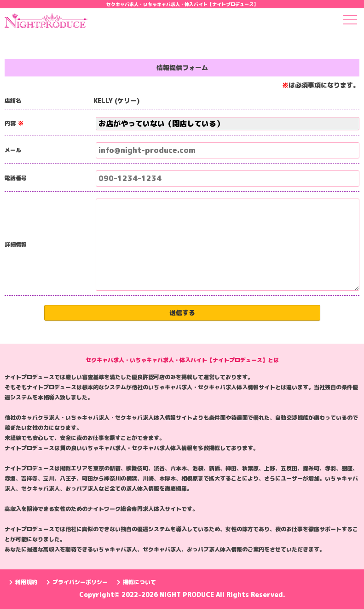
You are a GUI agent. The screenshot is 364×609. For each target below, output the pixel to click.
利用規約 (23, 582)
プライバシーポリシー (77, 582)
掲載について (136, 582)
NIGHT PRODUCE (188, 594)
